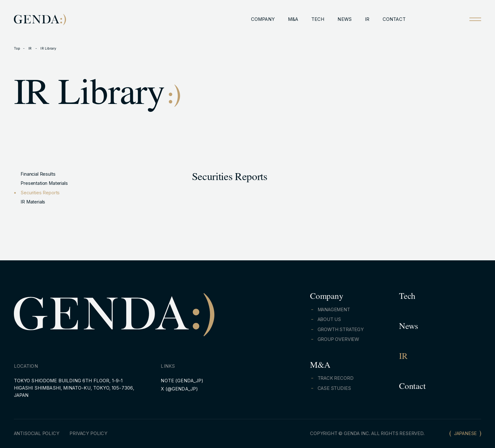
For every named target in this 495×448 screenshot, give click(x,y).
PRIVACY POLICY (88, 433)
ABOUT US (329, 319)
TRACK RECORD (336, 378)
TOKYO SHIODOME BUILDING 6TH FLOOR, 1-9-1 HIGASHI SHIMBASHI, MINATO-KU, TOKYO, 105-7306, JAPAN (74, 388)
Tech (407, 297)
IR (367, 19)
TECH (318, 19)
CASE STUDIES (334, 388)
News (409, 327)
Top (17, 48)
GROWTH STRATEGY (341, 330)
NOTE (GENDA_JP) (182, 381)
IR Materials (33, 202)
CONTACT (394, 19)
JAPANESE (465, 433)
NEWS (345, 19)
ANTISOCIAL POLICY (37, 433)
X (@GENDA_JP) (179, 389)
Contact (412, 387)
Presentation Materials (44, 183)
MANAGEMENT (334, 310)
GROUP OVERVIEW (338, 339)
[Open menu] (475, 19)
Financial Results (38, 174)
